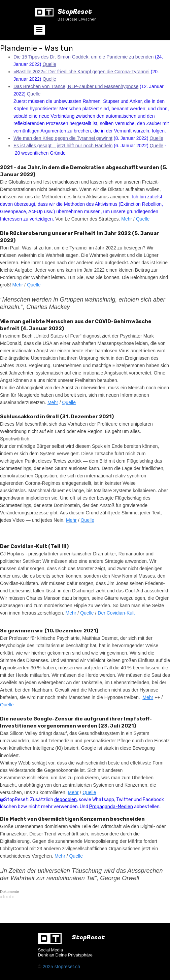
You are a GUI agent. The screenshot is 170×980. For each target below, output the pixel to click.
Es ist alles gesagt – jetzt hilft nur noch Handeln (63, 146)
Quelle (49, 64)
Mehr (127, 219)
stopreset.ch (67, 967)
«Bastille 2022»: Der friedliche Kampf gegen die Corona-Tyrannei (81, 72)
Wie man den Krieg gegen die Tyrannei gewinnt (63, 138)
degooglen (65, 800)
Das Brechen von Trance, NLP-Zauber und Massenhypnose (76, 86)
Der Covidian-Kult (116, 613)
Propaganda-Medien (111, 807)
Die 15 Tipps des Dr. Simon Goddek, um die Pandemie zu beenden (83, 57)
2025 (49, 967)
